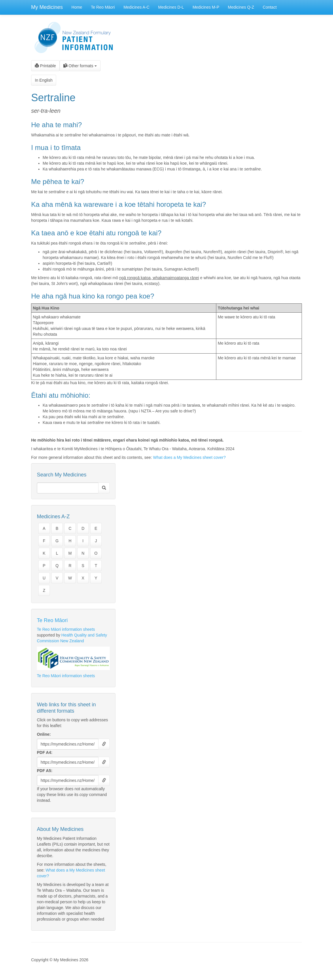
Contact (270, 7)
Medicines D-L (171, 7)
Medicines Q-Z (241, 7)
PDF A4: (45, 752)
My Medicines (47, 7)
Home (77, 7)
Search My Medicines (62, 475)
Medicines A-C (137, 7)
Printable (45, 66)
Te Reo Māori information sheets (66, 629)
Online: (44, 734)
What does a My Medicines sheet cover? (189, 457)
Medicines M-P (206, 7)
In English (44, 80)
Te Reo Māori (103, 7)
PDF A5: (45, 771)
